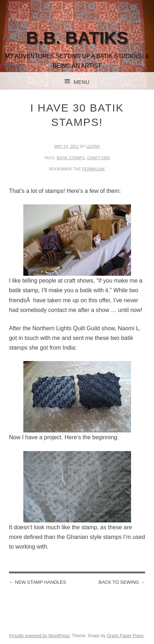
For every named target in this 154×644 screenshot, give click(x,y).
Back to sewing (122, 582)
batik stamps (71, 158)
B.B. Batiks (77, 38)
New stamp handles (38, 582)
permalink (93, 169)
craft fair (98, 158)
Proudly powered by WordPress (39, 636)
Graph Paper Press (125, 636)
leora (93, 146)
